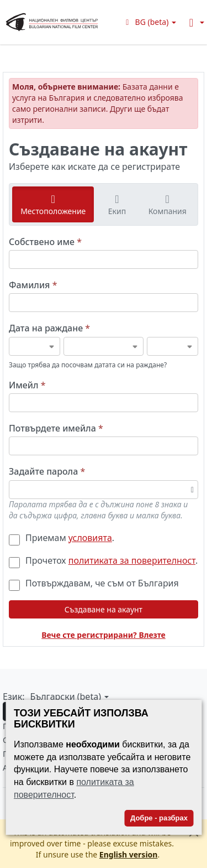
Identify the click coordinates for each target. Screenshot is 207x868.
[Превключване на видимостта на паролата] (192, 490)
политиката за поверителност (132, 560)
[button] (149, 22)
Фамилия (33, 285)
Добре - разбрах (159, 818)
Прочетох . (103, 560)
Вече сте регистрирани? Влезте (104, 635)
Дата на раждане (49, 328)
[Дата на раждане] (34, 346)
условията (90, 538)
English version (129, 854)
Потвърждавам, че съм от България (94, 583)
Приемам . (62, 538)
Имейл (27, 385)
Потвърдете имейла (56, 428)
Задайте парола (47, 472)
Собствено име (45, 242)
